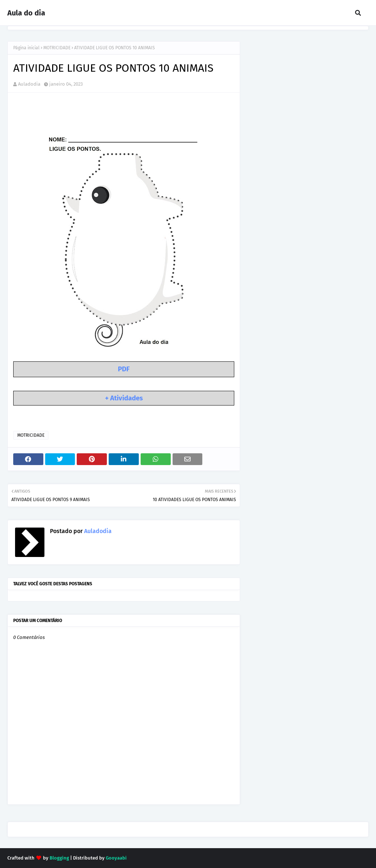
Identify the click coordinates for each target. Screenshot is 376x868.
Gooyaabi (116, 858)
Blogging (59, 858)
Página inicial (26, 48)
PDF (124, 369)
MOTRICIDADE (57, 48)
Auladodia (29, 84)
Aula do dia (26, 13)
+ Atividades (124, 398)
